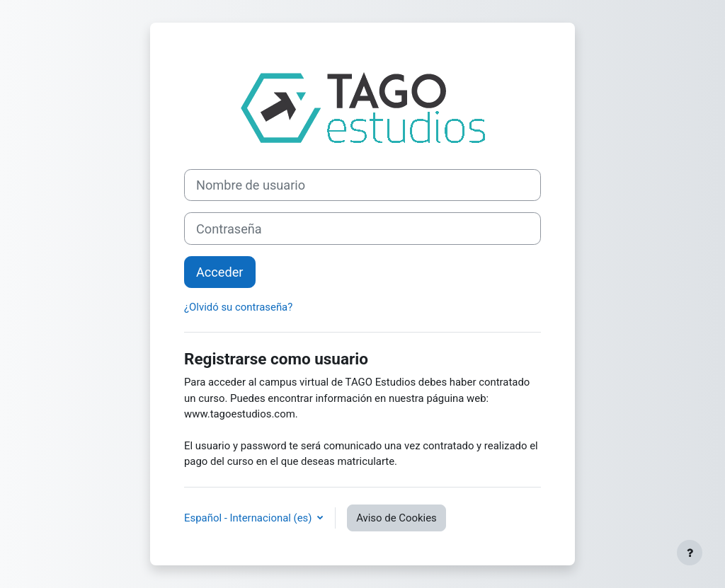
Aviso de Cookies (396, 518)
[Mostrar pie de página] (690, 553)
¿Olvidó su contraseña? (238, 307)
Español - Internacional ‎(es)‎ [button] (249, 518)
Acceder (220, 272)
